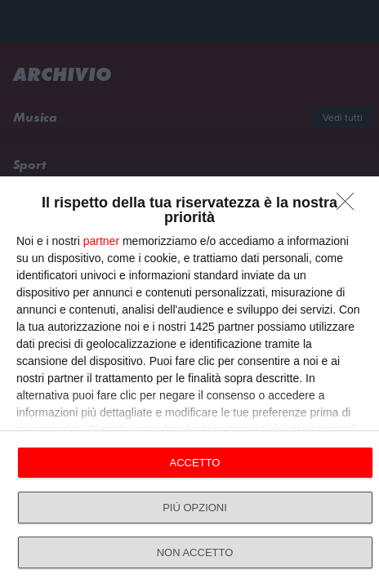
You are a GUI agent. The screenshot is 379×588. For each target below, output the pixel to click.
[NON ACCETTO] (350, 206)
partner (101, 241)
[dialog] (189, 382)
